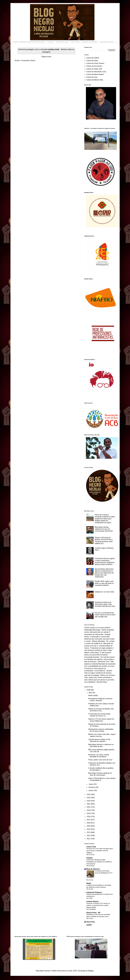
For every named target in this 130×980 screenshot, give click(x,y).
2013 (89, 832)
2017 (89, 820)
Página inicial (46, 57)
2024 (89, 798)
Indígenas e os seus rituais (104, 592)
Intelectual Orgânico (94, 892)
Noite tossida (93, 695)
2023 (89, 801)
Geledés (90, 858)
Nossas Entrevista (62, 42)
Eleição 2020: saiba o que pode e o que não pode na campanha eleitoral (104, 583)
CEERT (89, 925)
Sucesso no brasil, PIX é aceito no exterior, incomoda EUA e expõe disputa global (98, 905)
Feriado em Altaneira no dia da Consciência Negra (29, 42)
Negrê (89, 883)
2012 (89, 835)
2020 (89, 810)
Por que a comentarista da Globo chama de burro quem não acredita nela (105, 615)
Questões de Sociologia (90, 42)
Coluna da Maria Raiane (95, 74)
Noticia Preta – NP (93, 913)
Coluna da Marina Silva (95, 80)
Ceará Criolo (91, 847)
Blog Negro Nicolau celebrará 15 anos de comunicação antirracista (104, 529)
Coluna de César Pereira (95, 63)
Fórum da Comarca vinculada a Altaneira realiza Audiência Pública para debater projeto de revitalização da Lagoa (105, 519)
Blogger (91, 971)
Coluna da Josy (92, 77)
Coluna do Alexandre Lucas (96, 72)
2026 (89, 690)
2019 (89, 813)
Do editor (51, 42)
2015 (89, 826)
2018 (89, 817)
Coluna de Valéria (93, 58)
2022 (89, 804)
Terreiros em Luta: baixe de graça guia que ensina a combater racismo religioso (100, 851)
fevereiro (92, 787)
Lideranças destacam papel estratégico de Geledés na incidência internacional (99, 862)
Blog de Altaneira (93, 869)
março (91, 784)
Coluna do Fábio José (94, 69)
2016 (89, 823)
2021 (89, 807)
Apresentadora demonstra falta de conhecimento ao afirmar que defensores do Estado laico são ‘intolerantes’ (104, 573)
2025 (89, 794)
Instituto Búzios (93, 901)
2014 (89, 829)
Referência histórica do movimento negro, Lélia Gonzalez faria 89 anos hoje (105, 604)
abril (90, 693)
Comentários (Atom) (28, 60)
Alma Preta (91, 922)
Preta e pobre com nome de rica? (100, 760)
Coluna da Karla (92, 61)
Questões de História (107, 42)
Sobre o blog (75, 42)
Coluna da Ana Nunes (94, 66)
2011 (89, 839)
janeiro (91, 790)
